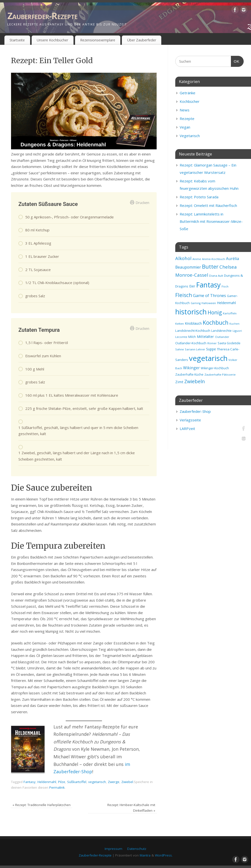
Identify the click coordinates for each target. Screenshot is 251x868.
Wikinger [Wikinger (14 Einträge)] (191, 368)
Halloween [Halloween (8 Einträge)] (209, 303)
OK (235, 61)
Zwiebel (127, 782)
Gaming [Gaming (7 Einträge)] (196, 303)
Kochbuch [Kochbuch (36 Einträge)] (216, 322)
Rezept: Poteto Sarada (199, 197)
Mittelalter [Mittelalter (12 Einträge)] (205, 336)
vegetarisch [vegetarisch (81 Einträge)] (208, 358)
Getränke (188, 93)
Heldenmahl (47, 782)
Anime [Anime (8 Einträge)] (197, 259)
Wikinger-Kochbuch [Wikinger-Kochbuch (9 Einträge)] (215, 368)
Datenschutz (137, 849)
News (185, 110)
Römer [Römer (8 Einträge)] (212, 343)
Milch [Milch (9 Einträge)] (192, 337)
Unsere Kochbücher (52, 40)
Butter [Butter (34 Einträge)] (210, 267)
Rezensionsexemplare (98, 40)
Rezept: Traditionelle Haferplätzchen (42, 805)
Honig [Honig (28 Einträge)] (215, 312)
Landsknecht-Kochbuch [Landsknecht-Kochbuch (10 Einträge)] (193, 331)
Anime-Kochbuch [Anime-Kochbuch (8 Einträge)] (213, 259)
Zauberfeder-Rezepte (42, 16)
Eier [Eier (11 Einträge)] (192, 286)
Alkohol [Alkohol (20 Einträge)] (183, 258)
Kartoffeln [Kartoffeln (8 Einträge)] (230, 313)
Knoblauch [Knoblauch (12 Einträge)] (193, 323)
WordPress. (164, 855)
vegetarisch (97, 782)
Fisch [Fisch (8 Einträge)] (225, 286)
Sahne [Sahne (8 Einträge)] (180, 349)
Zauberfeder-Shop (195, 411)
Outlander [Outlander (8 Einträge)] (222, 337)
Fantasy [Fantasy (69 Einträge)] (208, 285)
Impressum (113, 849)
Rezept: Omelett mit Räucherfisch (208, 205)
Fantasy (30, 782)
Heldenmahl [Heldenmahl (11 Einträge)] (226, 303)
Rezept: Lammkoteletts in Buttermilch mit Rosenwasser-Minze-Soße (211, 221)
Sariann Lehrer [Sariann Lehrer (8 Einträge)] (195, 349)
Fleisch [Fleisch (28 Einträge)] (184, 295)
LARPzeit (187, 428)
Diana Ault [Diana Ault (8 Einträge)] (216, 276)
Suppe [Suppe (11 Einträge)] (211, 349)
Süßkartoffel (77, 782)
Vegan (185, 127)
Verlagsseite (190, 420)
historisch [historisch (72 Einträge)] (191, 312)
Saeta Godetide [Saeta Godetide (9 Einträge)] (229, 343)
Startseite (17, 40)
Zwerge (114, 782)
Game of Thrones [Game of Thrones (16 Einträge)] (209, 295)
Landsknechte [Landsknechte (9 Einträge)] (221, 331)
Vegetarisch (190, 136)
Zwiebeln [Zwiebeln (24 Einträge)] (195, 381)
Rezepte (187, 119)
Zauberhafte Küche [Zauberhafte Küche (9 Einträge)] (189, 375)
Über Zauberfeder (142, 40)
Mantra (145, 855)
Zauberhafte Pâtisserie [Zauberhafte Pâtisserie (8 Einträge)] (220, 375)
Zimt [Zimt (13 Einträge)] (179, 382)
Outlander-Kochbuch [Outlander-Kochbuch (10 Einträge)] (191, 343)
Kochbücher (190, 101)
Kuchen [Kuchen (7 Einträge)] (234, 324)
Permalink (57, 787)
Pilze (62, 782)
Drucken (140, 202)
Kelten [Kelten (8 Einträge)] (180, 324)
